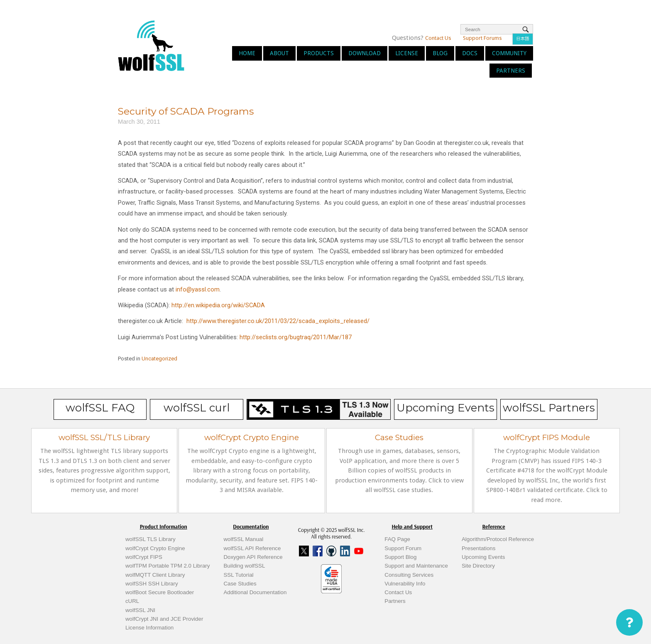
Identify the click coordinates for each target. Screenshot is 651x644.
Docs (470, 53)
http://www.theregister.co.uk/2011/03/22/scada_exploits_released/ (278, 321)
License (407, 53)
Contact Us (438, 38)
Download (365, 53)
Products (319, 53)
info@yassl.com (198, 289)
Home (247, 53)
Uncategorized (159, 359)
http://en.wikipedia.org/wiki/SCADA (218, 305)
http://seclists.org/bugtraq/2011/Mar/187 (296, 337)
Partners (511, 71)
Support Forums (482, 38)
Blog (440, 53)
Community (509, 53)
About (279, 53)
